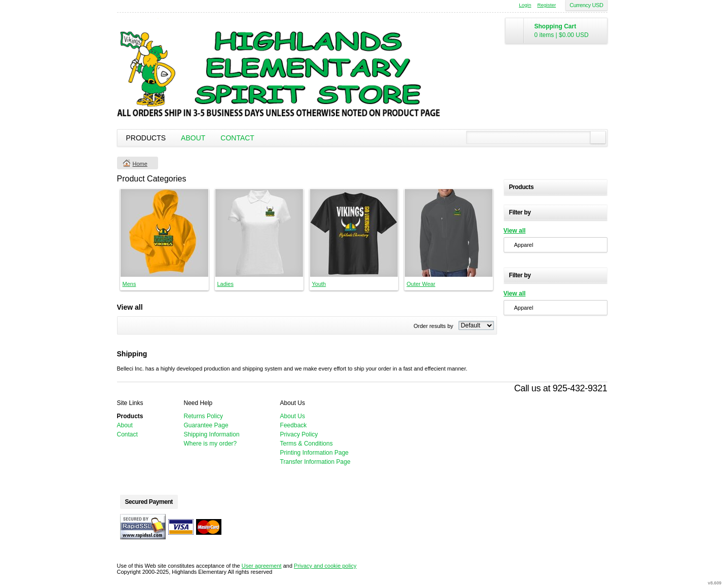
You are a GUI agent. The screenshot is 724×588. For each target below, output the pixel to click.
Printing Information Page (314, 453)
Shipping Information (212, 434)
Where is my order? (211, 444)
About (193, 138)
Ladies (225, 284)
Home (140, 164)
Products (146, 138)
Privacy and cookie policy (325, 566)
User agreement (262, 566)
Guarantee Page (206, 425)
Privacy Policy (299, 434)
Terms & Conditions (307, 444)
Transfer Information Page (315, 462)
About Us (293, 416)
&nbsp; (164, 233)
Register (546, 5)
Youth (319, 284)
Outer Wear (421, 284)
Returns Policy (203, 416)
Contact (237, 138)
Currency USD (586, 5)
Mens (129, 284)
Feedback (294, 425)
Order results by (433, 326)
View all (515, 231)
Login (525, 5)
